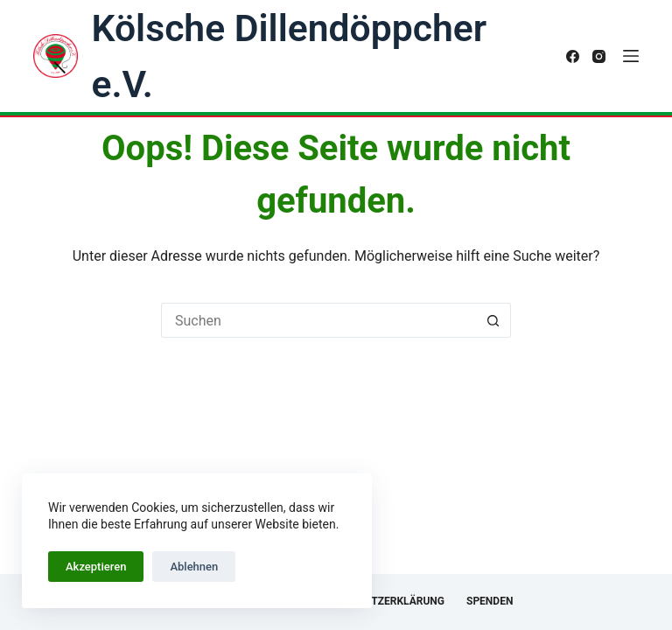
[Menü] (631, 56)
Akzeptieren (96, 567)
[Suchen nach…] (318, 320)
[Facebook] (573, 56)
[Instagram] (599, 56)
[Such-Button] (493, 320)
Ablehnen (194, 567)
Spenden (490, 601)
